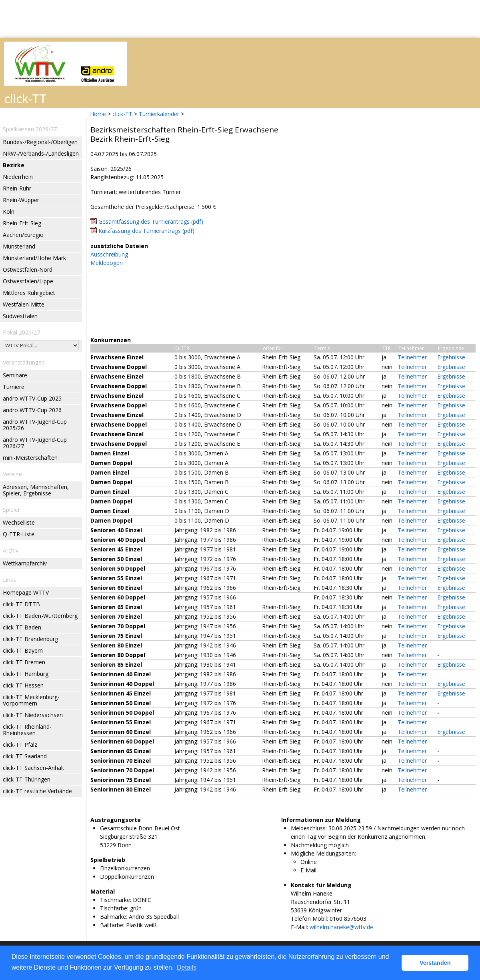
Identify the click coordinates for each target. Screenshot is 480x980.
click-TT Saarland (25, 756)
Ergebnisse (451, 357)
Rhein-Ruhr (17, 188)
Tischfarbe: (114, 908)
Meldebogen (107, 263)
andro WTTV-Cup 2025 (32, 398)
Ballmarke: (114, 917)
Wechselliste (19, 522)
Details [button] (187, 967)
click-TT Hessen (23, 685)
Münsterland (19, 246)
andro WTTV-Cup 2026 (32, 410)
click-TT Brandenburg (30, 639)
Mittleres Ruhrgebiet (29, 293)
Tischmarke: (116, 900)
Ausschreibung (109, 254)
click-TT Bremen (24, 662)
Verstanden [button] (435, 963)
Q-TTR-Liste (19, 534)
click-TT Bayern (23, 650)
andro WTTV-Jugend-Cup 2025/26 (35, 425)
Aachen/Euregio (23, 235)
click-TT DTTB (21, 604)
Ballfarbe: (112, 925)
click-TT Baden (22, 627)
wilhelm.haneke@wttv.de (341, 927)
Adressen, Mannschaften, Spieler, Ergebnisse (36, 490)
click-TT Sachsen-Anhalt (34, 768)
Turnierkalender (159, 114)
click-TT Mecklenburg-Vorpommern (31, 700)
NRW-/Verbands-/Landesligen (41, 153)
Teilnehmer (412, 357)
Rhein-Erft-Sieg (22, 223)
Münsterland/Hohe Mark (34, 258)
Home (98, 114)
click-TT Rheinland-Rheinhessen (27, 730)
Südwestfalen (20, 316)
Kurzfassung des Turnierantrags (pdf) (146, 231)
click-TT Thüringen (27, 779)
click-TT (122, 114)
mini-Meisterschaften (30, 458)
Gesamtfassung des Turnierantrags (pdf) (151, 221)
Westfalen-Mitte (24, 304)
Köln (9, 211)
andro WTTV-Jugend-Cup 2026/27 (35, 443)
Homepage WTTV (26, 592)
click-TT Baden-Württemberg (40, 616)
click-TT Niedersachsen (33, 715)
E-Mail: (299, 927)
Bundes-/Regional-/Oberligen (40, 142)
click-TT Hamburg (26, 674)
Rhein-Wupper (21, 200)
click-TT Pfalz (20, 745)
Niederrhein (18, 177)
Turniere (14, 387)
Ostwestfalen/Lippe (28, 281)
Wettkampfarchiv (25, 563)
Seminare (15, 375)
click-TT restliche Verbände (37, 791)
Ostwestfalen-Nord (28, 270)
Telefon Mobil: (309, 919)
